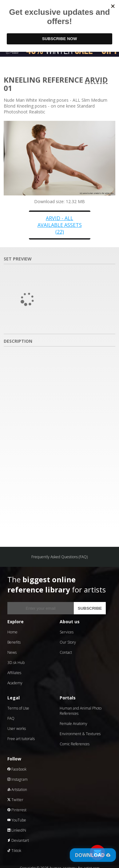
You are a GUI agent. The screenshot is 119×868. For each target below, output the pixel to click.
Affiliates (14, 673)
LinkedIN (17, 830)
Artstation (17, 790)
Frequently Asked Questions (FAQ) (59, 557)
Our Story (68, 642)
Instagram (18, 779)
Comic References (75, 744)
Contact (66, 652)
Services (67, 632)
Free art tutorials (21, 739)
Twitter (15, 800)
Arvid (96, 80)
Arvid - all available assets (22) (60, 225)
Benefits (14, 642)
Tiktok (14, 851)
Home (12, 632)
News (12, 652)
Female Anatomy (73, 724)
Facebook (17, 769)
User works (17, 729)
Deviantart (18, 840)
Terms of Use (18, 708)
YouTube (17, 820)
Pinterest (17, 810)
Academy (15, 683)
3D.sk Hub (16, 663)
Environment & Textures (80, 734)
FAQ (11, 718)
